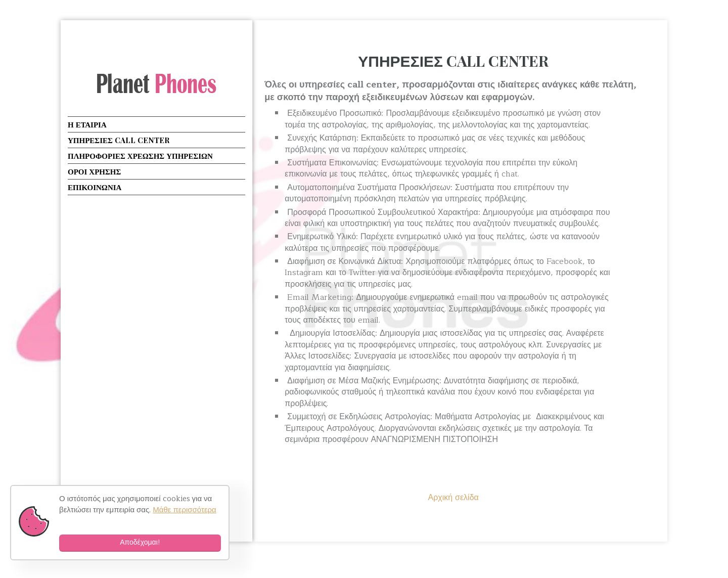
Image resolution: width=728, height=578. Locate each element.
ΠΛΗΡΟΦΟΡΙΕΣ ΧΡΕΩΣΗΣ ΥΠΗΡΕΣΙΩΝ (140, 156)
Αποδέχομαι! (140, 542)
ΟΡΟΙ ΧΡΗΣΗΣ (94, 171)
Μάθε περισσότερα (185, 510)
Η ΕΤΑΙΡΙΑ (87, 124)
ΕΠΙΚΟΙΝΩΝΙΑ (95, 187)
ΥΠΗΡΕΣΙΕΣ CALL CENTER (453, 61)
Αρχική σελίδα (453, 498)
